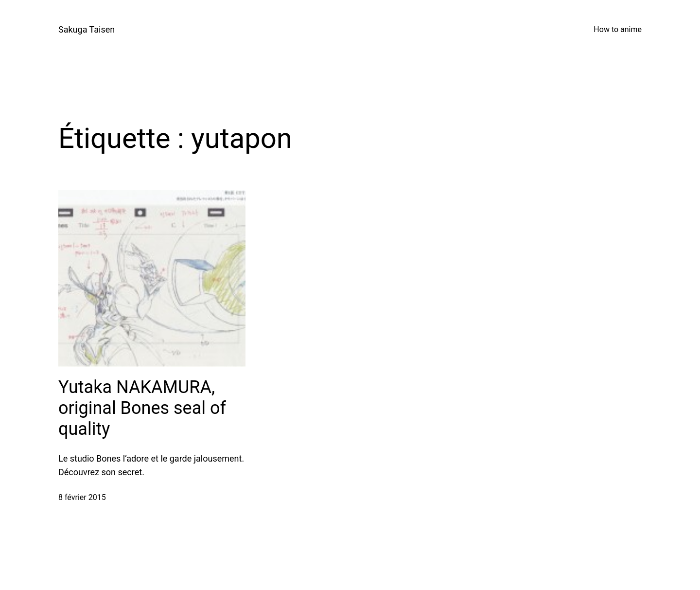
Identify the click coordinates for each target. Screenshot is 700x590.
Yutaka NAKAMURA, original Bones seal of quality (142, 408)
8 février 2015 (82, 497)
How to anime (618, 29)
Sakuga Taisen (87, 29)
